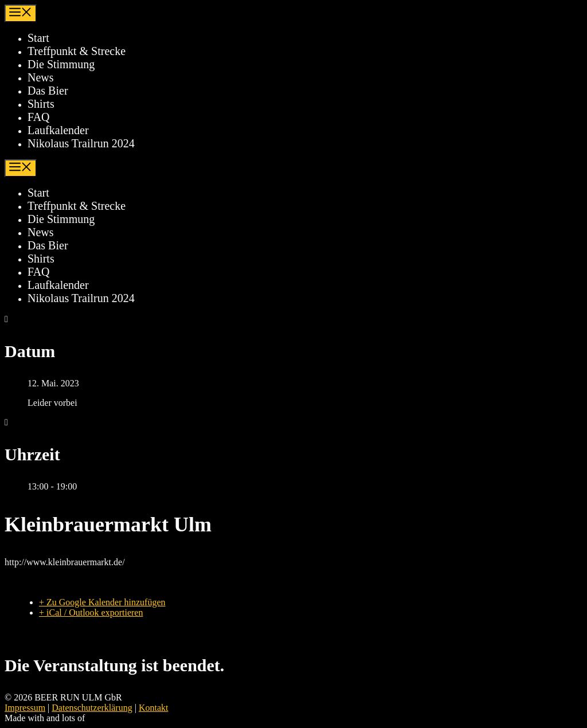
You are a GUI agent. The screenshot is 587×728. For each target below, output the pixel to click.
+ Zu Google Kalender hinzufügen (102, 602)
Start (38, 38)
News (41, 77)
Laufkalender (58, 130)
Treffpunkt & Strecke (77, 51)
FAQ (39, 117)
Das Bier (48, 91)
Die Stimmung (61, 64)
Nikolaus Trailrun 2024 (81, 143)
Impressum (25, 708)
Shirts (41, 104)
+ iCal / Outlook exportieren (91, 612)
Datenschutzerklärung (92, 708)
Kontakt (154, 708)
